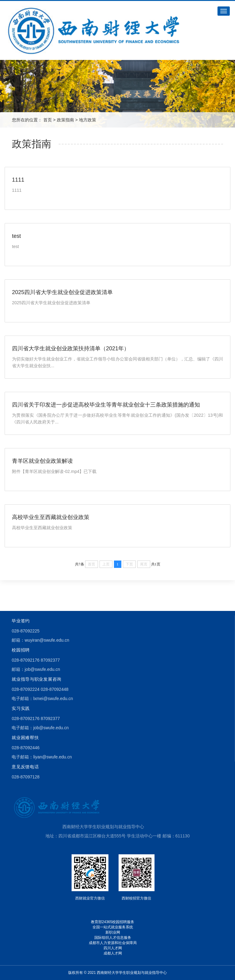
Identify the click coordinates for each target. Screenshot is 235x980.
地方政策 (88, 120)
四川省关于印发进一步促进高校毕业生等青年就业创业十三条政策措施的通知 (106, 405)
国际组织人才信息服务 (113, 938)
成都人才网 (113, 953)
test (16, 236)
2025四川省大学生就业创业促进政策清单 (62, 292)
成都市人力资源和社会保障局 (113, 943)
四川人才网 (113, 948)
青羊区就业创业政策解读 (42, 461)
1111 (18, 180)
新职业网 (113, 932)
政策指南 (65, 120)
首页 (48, 120)
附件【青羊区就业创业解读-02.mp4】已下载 (54, 471)
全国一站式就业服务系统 (113, 927)
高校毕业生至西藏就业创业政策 (51, 517)
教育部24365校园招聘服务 (113, 922)
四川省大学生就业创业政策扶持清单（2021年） (71, 348)
